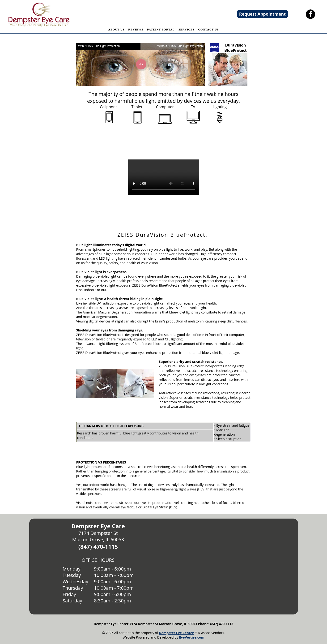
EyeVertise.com (192, 637)
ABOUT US (116, 30)
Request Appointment (262, 14)
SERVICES (187, 30)
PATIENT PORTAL (161, 30)
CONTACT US (208, 30)
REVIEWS (136, 30)
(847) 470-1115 (98, 547)
